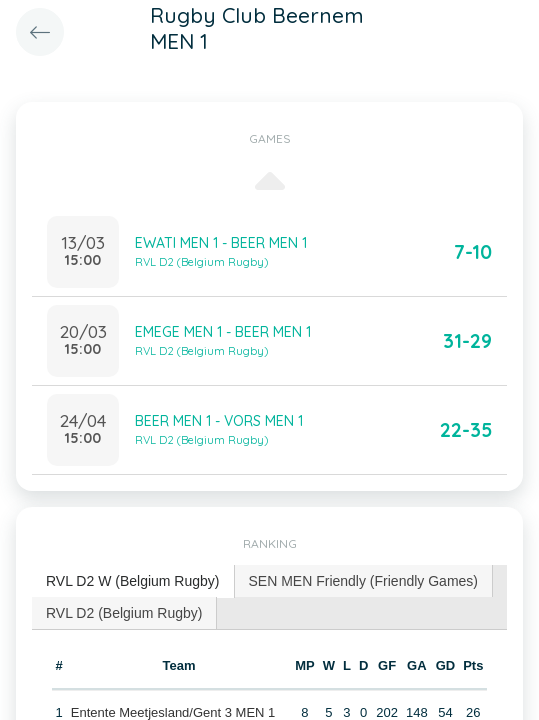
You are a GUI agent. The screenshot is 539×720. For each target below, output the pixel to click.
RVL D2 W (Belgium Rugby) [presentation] (133, 581)
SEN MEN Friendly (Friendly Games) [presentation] (364, 581)
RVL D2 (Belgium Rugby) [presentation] (124, 613)
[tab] (133, 581)
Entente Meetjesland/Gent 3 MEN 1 (173, 712)
